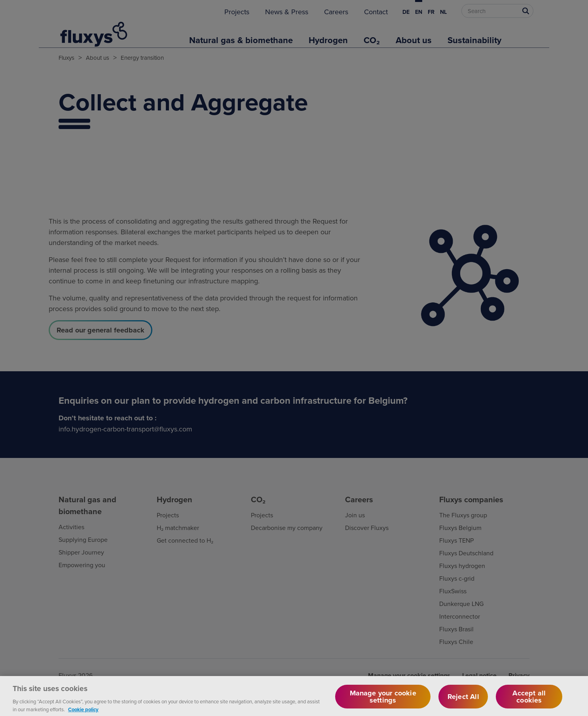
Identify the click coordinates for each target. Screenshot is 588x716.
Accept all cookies (529, 700)
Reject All (463, 700)
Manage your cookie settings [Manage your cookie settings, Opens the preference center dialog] (383, 700)
